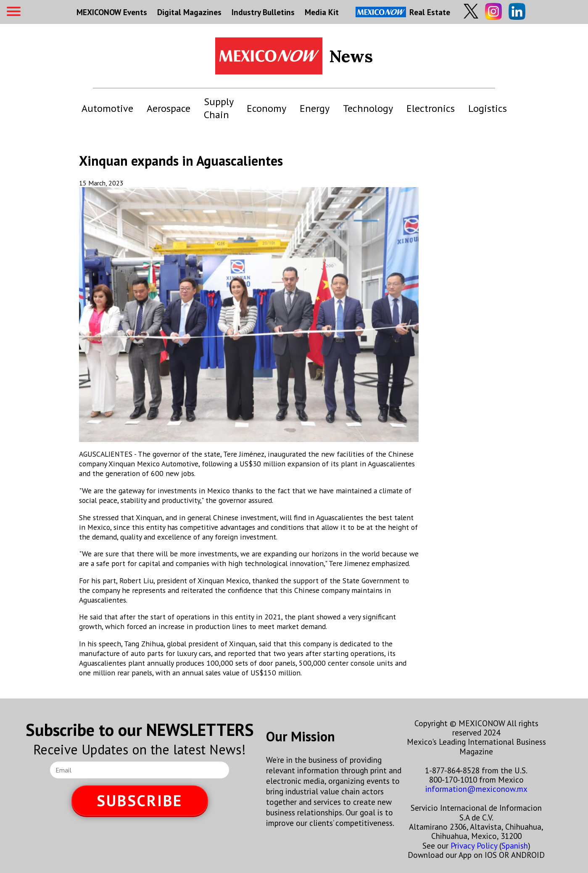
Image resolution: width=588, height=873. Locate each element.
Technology (368, 108)
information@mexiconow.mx (476, 789)
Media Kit (322, 12)
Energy (315, 108)
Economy (266, 108)
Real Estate (403, 12)
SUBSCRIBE (140, 800)
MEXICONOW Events (112, 12)
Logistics (488, 108)
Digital (189, 12)
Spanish (515, 845)
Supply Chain (219, 108)
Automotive (107, 108)
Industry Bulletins (263, 12)
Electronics (431, 108)
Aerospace (169, 108)
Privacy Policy (474, 845)
